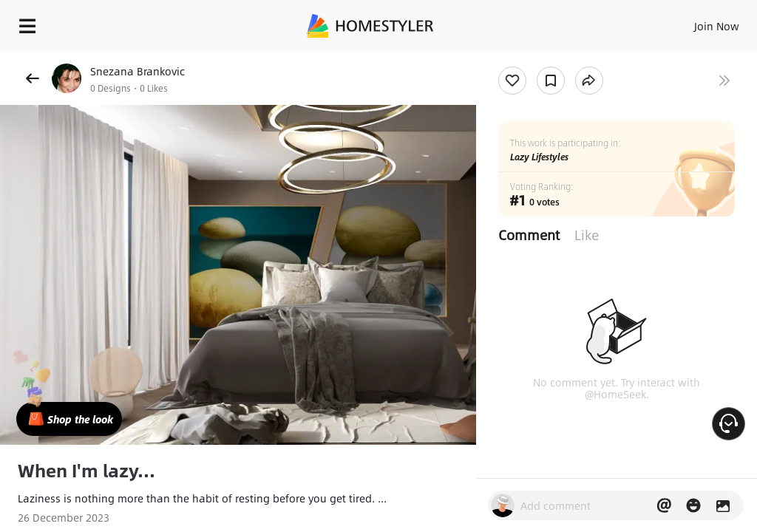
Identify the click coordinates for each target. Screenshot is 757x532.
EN (697, 22)
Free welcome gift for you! (568, 59)
